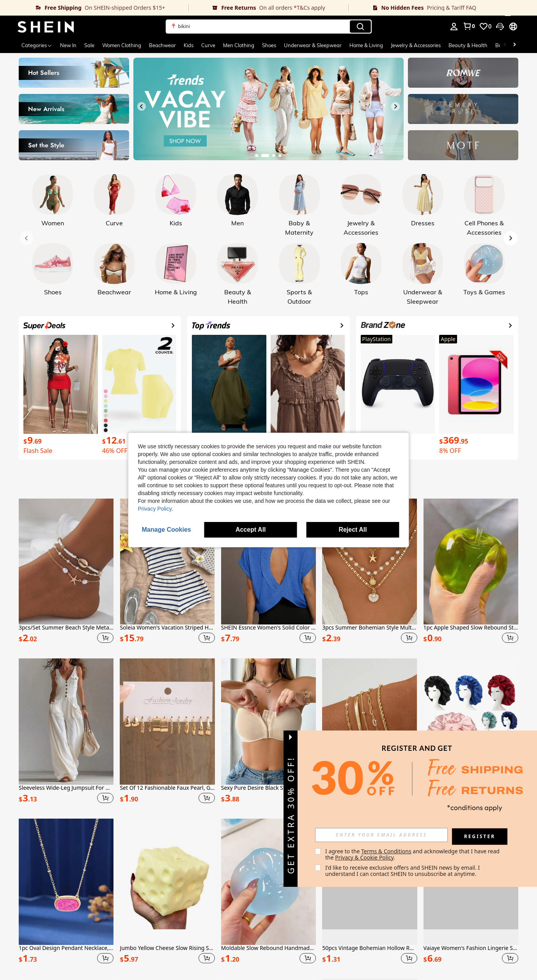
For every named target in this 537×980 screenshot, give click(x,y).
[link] (94, 8)
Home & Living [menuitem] (366, 45)
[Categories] (37, 45)
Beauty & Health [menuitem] (468, 45)
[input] (381, 835)
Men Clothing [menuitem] (239, 45)
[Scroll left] (505, 45)
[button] (269, 27)
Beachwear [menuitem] (162, 45)
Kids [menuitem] (189, 45)
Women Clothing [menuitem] (122, 45)
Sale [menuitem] (89, 45)
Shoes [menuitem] (269, 45)
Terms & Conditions (386, 851)
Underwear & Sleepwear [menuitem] (313, 45)
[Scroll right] (514, 45)
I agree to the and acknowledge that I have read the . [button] (413, 854)
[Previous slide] (142, 106)
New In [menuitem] (68, 45)
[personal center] (454, 27)
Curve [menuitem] (208, 45)
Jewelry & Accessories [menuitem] (416, 45)
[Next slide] (395, 106)
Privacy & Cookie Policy (364, 857)
